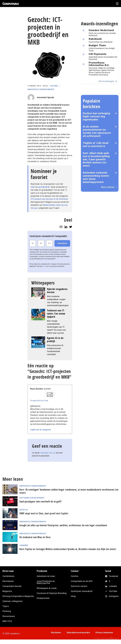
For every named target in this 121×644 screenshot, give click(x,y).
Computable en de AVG (82, 581)
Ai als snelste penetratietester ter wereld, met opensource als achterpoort (97, 131)
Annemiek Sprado (46, 97)
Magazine (7, 591)
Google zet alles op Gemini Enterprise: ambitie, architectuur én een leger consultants (63, 525)
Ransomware (9, 616)
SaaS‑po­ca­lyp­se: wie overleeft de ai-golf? (41, 501)
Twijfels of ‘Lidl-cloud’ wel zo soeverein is (96, 145)
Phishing (7, 611)
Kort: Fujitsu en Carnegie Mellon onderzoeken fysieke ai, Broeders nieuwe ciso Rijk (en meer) (68, 549)
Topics (6, 606)
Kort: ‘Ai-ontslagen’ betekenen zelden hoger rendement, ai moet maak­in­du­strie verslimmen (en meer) (69, 491)
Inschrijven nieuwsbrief (82, 591)
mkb (33, 187)
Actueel (54, 86)
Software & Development (32, 498)
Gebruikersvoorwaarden (78, 633)
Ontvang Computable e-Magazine (18, 596)
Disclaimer (56, 633)
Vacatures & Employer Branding (52, 593)
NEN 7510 (7, 621)
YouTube (113, 591)
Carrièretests (8, 576)
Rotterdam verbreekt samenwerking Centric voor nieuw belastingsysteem (96, 177)
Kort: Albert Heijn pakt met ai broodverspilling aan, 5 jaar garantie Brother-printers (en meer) (96, 159)
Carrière (24, 545)
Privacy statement (104, 633)
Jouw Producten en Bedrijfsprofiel (46, 582)
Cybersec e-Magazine (13, 601)
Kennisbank (8, 581)
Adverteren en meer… (46, 576)
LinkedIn (113, 586)
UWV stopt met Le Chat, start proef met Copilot (44, 513)
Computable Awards (12, 586)
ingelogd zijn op (48, 453)
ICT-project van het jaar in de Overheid (49, 199)
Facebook (114, 576)
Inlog (73, 596)
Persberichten (43, 598)
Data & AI (24, 510)
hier (44, 266)
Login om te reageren (41, 430)
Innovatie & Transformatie (41, 89)
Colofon (75, 576)
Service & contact (79, 586)
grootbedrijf (44, 187)
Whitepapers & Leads (47, 588)
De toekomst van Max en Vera (35, 537)
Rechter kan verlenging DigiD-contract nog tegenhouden (96, 116)
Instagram (114, 596)
